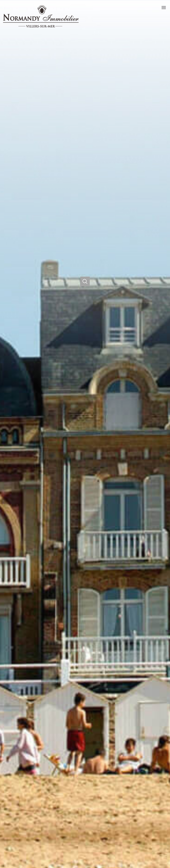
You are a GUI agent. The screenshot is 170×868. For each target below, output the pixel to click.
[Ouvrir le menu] (165, 8)
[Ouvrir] (85, 281)
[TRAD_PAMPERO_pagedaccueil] (41, 27)
